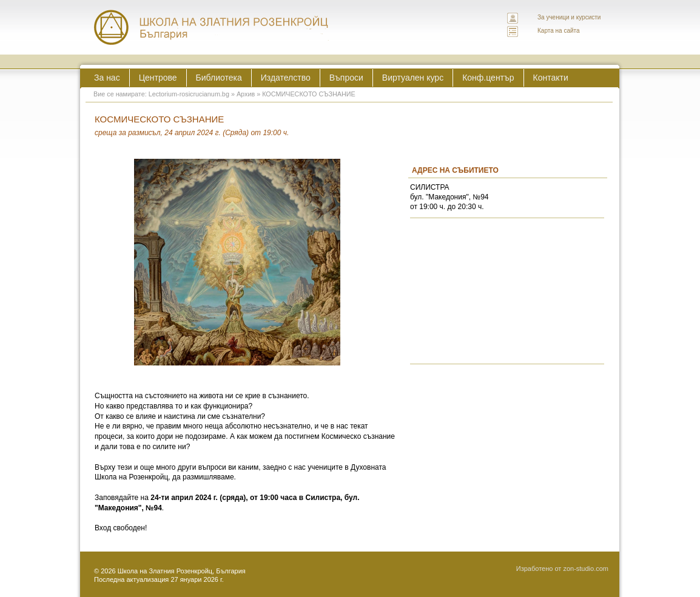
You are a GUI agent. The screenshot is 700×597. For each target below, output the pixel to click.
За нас (107, 78)
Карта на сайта (559, 31)
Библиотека (219, 78)
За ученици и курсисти (569, 17)
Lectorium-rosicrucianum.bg (189, 94)
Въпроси (346, 78)
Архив (246, 94)
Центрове (158, 78)
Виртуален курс (413, 78)
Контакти (551, 78)
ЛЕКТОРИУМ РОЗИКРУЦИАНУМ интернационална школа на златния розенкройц (212, 27)
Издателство (286, 78)
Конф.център (488, 78)
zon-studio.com (586, 569)
